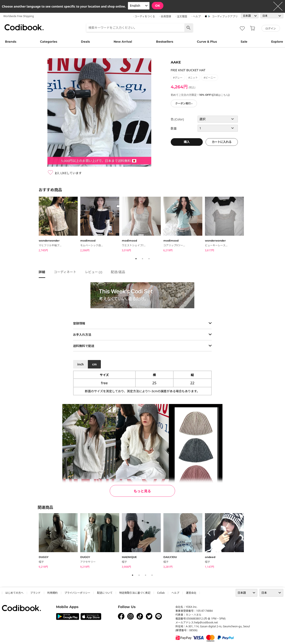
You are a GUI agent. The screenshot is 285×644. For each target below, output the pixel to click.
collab (161, 593)
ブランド (35, 593)
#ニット (193, 78)
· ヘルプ (196, 16)
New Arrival (123, 42)
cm (94, 364)
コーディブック (24, 27)
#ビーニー (210, 78)
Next (250, 225)
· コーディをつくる (144, 16)
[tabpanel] (60, 225)
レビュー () (93, 272)
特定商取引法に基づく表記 (135, 593)
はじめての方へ (14, 593)
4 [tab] (152, 575)
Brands (11, 42)
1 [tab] (136, 259)
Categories (49, 42)
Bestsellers (165, 42)
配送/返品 (118, 272)
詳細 (42, 272)
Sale (244, 42)
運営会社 (191, 593)
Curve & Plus (207, 42)
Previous (35, 225)
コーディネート (65, 272)
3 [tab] (149, 259)
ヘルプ (175, 593)
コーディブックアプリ (225, 16)
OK (158, 6)
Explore (277, 42)
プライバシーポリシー (77, 593)
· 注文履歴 (181, 16)
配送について (105, 593)
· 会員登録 (165, 16)
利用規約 (53, 593)
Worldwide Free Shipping (19, 16)
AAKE (176, 62)
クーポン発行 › (184, 103)
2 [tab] (143, 259)
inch (81, 364)
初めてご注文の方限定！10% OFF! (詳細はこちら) (200, 95)
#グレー (178, 78)
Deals (85, 42)
